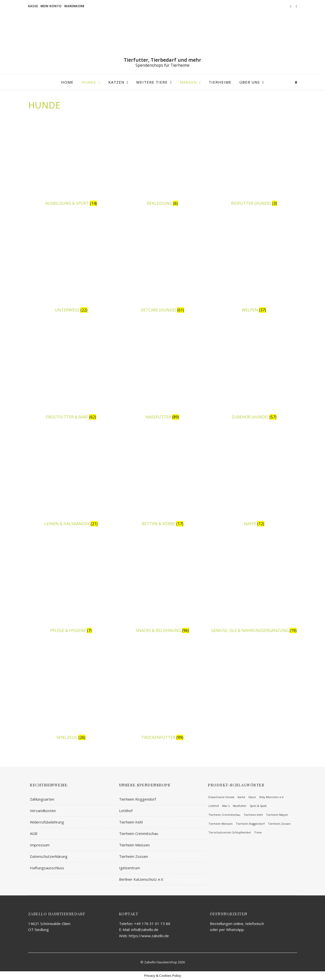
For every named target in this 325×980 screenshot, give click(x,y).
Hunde (89, 82)
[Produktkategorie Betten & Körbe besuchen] (163, 480)
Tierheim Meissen (134, 845)
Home (67, 82)
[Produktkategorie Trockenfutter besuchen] (163, 694)
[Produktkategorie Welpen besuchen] (254, 266)
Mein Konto (51, 6)
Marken (188, 82)
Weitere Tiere (152, 82)
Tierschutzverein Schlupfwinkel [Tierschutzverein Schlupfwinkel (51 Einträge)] (230, 832)
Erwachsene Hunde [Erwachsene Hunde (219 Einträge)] (221, 797)
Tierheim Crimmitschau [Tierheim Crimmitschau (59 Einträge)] (224, 815)
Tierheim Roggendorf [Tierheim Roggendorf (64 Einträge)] (250, 824)
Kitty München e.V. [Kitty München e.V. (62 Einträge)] (272, 797)
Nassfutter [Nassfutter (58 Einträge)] (240, 806)
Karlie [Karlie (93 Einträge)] (241, 797)
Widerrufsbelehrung (47, 822)
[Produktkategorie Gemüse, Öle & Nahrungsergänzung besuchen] (254, 587)
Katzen (116, 82)
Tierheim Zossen (133, 856)
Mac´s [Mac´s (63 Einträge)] (226, 806)
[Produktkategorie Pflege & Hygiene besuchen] (71, 587)
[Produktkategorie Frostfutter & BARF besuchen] (71, 373)
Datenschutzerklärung (49, 856)
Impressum (40, 845)
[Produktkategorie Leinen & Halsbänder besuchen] (71, 480)
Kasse (33, 6)
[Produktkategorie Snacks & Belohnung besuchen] (163, 587)
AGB (34, 833)
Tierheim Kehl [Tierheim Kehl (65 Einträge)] (253, 815)
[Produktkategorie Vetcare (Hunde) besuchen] (163, 266)
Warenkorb (74, 6)
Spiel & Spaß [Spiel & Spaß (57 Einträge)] (258, 806)
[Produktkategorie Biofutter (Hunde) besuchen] (254, 160)
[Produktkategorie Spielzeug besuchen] (71, 694)
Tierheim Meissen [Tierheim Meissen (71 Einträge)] (221, 824)
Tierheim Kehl (131, 822)
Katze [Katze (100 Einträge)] (252, 797)
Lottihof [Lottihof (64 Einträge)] (214, 806)
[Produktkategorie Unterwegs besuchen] (71, 266)
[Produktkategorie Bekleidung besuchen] (163, 160)
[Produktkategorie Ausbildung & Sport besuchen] (71, 160)
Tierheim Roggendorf (137, 799)
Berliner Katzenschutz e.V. (141, 879)
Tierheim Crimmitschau (139, 833)
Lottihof (126, 811)
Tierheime (220, 82)
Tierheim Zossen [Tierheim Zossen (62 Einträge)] (279, 824)
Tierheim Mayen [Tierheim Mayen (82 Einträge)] (277, 815)
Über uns (250, 82)
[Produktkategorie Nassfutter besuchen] (163, 373)
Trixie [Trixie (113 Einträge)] (258, 832)
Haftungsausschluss (47, 868)
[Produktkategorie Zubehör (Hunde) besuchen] (254, 373)
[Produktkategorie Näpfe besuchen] (254, 480)
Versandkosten (43, 811)
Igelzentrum (130, 868)
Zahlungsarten (42, 799)
